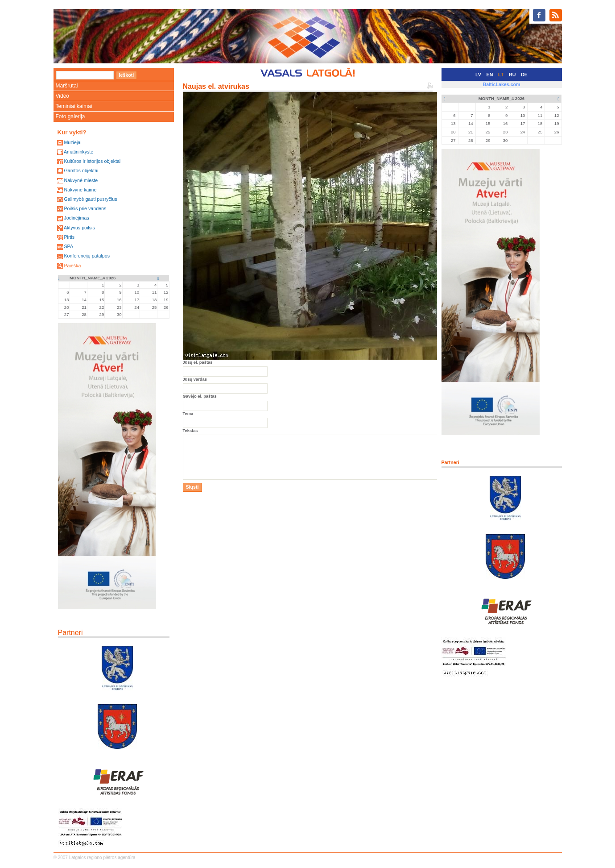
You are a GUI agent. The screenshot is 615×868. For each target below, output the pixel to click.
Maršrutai (67, 86)
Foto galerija (70, 116)
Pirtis (69, 237)
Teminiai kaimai (74, 106)
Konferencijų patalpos (87, 256)
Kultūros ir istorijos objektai (92, 161)
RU (512, 75)
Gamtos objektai (81, 170)
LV (478, 75)
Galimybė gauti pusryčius (90, 199)
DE (524, 75)
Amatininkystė (78, 152)
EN (490, 75)
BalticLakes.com (501, 84)
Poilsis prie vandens (85, 208)
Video (62, 96)
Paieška (72, 266)
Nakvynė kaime (80, 190)
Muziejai (72, 142)
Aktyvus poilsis (79, 228)
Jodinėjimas (76, 218)
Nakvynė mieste (81, 180)
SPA (68, 246)
